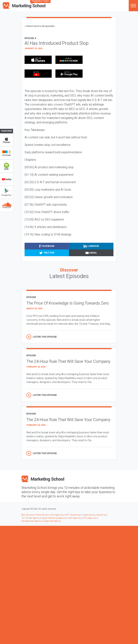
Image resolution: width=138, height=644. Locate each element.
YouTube (7, 179)
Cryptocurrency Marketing (94, 515)
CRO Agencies (57, 515)
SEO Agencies (75, 518)
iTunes (7, 140)
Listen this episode (45, 337)
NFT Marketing (73, 515)
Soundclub (7, 205)
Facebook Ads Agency (32, 521)
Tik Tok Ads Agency (31, 518)
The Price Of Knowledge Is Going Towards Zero (68, 303)
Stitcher (7, 153)
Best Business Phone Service (35, 515)
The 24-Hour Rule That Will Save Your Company (68, 361)
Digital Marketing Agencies (54, 518)
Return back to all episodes (41, 26)
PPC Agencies (90, 518)
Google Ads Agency (52, 521)
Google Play (7, 192)
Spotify (7, 166)
